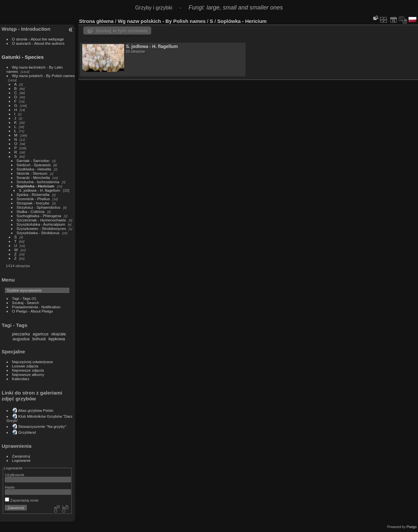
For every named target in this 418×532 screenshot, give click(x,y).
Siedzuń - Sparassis (34, 165)
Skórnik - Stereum (32, 173)
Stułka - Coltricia (31, 211)
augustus (21, 339)
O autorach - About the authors (38, 43)
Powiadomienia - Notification (36, 307)
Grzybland (27, 432)
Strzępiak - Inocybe (33, 203)
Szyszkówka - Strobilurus (38, 233)
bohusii (39, 339)
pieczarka (21, 334)
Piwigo (412, 527)
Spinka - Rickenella (33, 194)
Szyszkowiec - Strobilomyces (41, 228)
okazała (58, 334)
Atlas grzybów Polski (36, 410)
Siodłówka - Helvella (34, 169)
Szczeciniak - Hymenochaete (41, 220)
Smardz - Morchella (33, 177)
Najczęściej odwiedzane (33, 362)
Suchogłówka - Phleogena (39, 216)
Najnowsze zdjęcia (28, 370)
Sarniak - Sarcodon (33, 161)
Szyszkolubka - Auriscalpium (41, 224)
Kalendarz (21, 379)
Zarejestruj (21, 456)
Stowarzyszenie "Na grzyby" (42, 426)
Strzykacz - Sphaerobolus (39, 207)
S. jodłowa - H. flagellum (40, 190)
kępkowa (57, 339)
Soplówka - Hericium (36, 186)
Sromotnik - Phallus (33, 199)
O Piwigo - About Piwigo (33, 311)
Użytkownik (15, 475)
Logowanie (21, 460)
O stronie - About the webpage (38, 39)
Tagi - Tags (21, 298)
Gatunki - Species (23, 57)
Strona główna (96, 21)
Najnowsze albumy (28, 374)
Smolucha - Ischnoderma (38, 182)
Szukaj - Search (26, 303)
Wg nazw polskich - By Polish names (43, 76)
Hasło (10, 487)
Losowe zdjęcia (25, 366)
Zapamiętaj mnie (22, 500)
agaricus (40, 334)
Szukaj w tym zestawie (122, 31)
